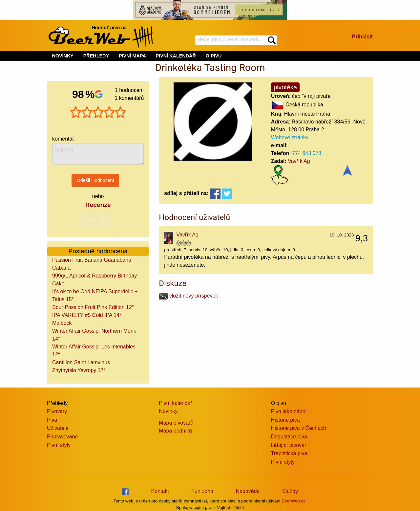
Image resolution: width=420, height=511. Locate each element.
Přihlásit (362, 37)
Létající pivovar (289, 445)
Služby (290, 491)
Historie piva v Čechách (299, 428)
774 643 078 (307, 153)
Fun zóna (202, 491)
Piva (52, 420)
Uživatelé (58, 428)
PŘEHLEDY (96, 56)
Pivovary (57, 411)
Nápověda (248, 491)
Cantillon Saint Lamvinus (81, 362)
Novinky (168, 411)
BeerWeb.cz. (294, 501)
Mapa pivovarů (176, 423)
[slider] (98, 112)
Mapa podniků (175, 431)
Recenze (98, 205)
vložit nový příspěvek (188, 296)
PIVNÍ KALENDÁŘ (176, 56)
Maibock (62, 323)
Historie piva (285, 420)
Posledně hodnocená (98, 251)
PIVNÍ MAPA (132, 56)
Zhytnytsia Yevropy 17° (79, 370)
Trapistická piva (289, 453)
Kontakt (160, 491)
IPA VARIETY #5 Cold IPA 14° (87, 315)
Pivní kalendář (175, 403)
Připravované (62, 437)
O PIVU (214, 56)
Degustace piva (289, 437)
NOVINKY (63, 56)
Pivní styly (59, 445)
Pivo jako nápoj (289, 411)
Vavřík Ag (299, 161)
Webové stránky (290, 137)
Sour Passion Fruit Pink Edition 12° (93, 307)
